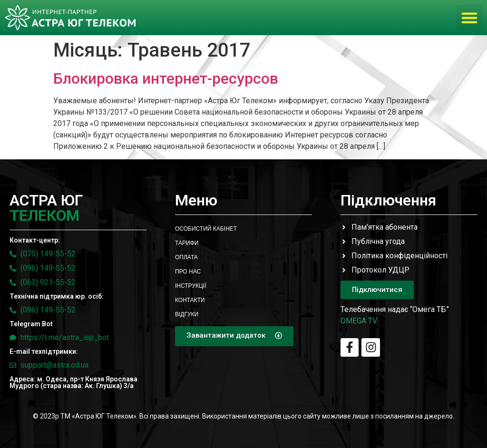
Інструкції (191, 286)
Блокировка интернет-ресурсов (166, 78)
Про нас (188, 272)
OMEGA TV (359, 321)
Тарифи (187, 243)
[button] (469, 18)
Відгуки (187, 314)
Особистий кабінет (206, 229)
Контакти (190, 300)
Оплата (186, 257)
